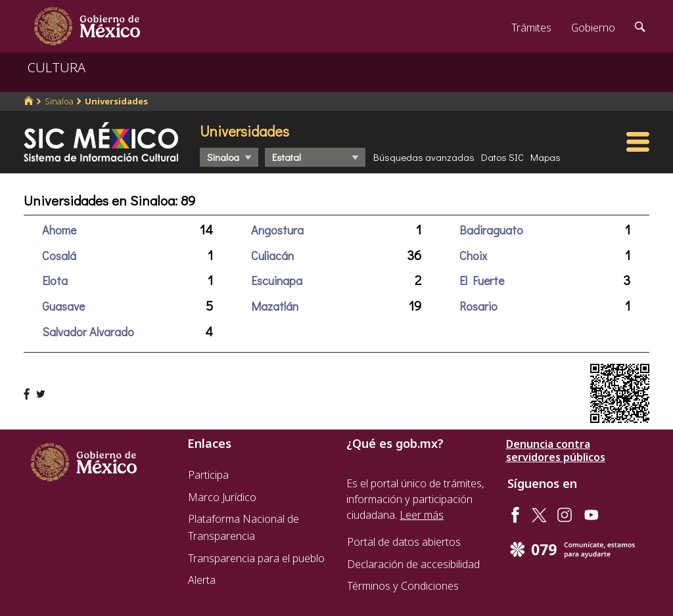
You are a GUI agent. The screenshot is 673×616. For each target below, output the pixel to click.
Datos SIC (502, 157)
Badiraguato (491, 230)
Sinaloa (59, 101)
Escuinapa (277, 280)
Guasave (63, 306)
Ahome (59, 230)
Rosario (478, 306)
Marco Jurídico (222, 497)
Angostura (277, 230)
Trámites (531, 28)
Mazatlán (275, 306)
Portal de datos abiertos (404, 542)
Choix (473, 255)
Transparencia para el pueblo (256, 558)
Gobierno (593, 28)
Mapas (545, 157)
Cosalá (59, 255)
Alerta (202, 580)
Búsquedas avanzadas (424, 157)
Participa (208, 475)
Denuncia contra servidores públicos (556, 451)
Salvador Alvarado (88, 332)
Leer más (422, 515)
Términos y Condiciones (403, 586)
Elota (55, 280)
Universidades (116, 101)
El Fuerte (482, 280)
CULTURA (57, 67)
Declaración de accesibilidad (413, 564)
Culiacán (272, 255)
